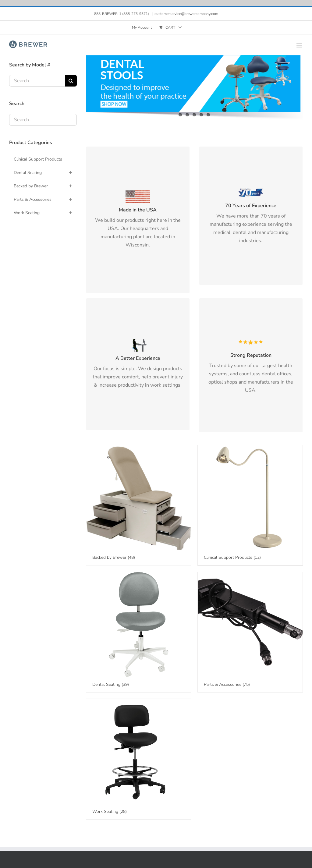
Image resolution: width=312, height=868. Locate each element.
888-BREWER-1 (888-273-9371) (122, 14)
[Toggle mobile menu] (300, 45)
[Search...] (37, 81)
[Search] (71, 81)
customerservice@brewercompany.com (186, 14)
